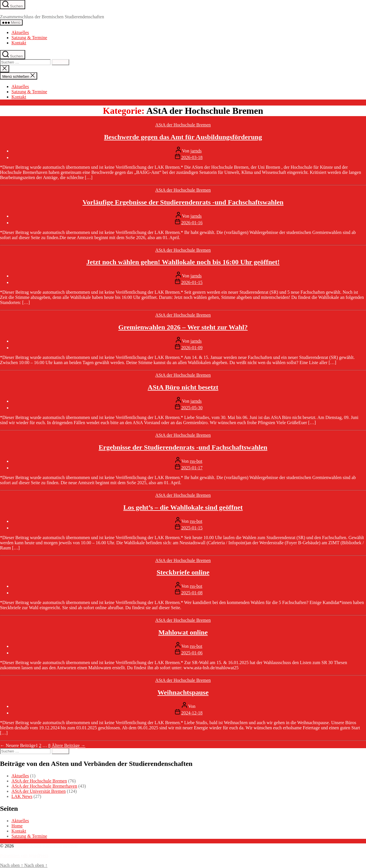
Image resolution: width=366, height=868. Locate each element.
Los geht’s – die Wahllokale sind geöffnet (183, 507)
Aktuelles (20, 32)
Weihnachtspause (183, 692)
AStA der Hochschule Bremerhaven (44, 786)
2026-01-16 (192, 223)
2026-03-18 (192, 157)
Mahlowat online (183, 632)
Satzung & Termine (29, 38)
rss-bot (196, 461)
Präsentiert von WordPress (24, 856)
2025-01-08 (192, 593)
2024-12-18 (192, 713)
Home (17, 826)
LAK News (22, 796)
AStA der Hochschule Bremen (183, 125)
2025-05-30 (192, 408)
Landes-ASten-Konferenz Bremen (31, 12)
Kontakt (19, 43)
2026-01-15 (192, 282)
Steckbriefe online (183, 572)
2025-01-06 (192, 653)
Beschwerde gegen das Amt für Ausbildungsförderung (183, 137)
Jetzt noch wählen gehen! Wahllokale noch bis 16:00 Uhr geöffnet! (183, 262)
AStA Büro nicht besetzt (183, 387)
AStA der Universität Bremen (39, 791)
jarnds (196, 151)
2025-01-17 (192, 468)
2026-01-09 (192, 348)
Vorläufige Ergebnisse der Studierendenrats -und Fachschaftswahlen (183, 202)
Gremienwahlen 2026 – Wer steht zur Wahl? (183, 327)
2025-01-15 (192, 528)
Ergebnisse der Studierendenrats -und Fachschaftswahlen (183, 447)
